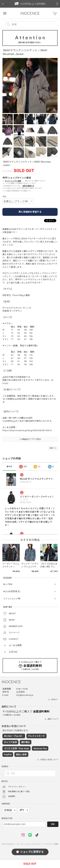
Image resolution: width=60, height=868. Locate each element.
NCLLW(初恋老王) (12, 591)
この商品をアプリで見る (30, 439)
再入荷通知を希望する (30, 212)
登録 (53, 824)
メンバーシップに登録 (13, 181)
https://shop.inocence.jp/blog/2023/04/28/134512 (27, 430)
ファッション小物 (12, 599)
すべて (9, 467)
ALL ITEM (8, 584)
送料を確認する (28, 186)
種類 (4, 197)
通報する (53, 448)
